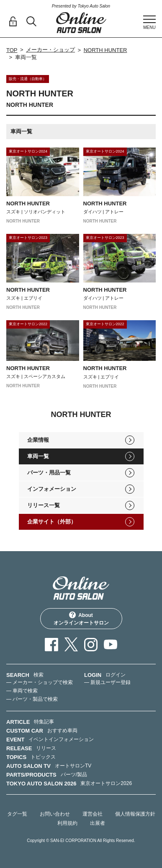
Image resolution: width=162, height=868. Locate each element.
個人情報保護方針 (135, 814)
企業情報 (38, 440)
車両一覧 (38, 456)
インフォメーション (52, 489)
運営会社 (93, 814)
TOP (12, 50)
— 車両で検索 (22, 691)
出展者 (98, 823)
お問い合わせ (55, 814)
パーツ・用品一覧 (49, 473)
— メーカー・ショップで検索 (40, 682)
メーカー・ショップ (50, 50)
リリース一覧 (44, 505)
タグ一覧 (17, 814)
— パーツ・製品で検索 (32, 699)
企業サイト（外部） (52, 522)
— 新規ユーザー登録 (107, 682)
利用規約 (67, 823)
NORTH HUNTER (105, 50)
